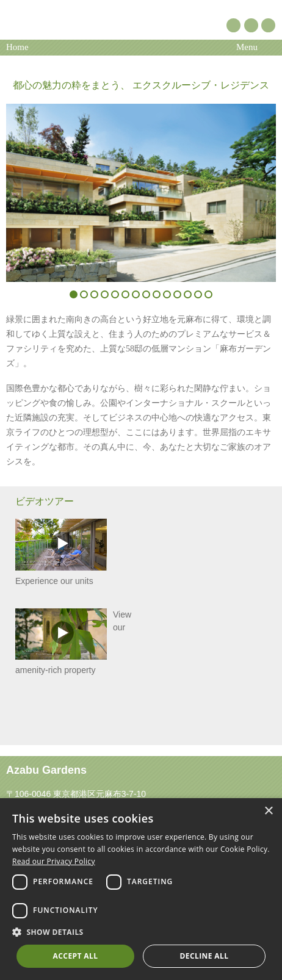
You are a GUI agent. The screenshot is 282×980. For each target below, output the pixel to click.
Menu (247, 47)
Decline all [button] (204, 956)
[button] (141, 932)
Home (17, 47)
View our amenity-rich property (73, 642)
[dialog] (141, 889)
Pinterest (233, 25)
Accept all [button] (76, 956)
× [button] (268, 811)
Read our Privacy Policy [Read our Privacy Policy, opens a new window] (54, 861)
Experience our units (61, 552)
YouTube (251, 25)
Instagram (268, 25)
